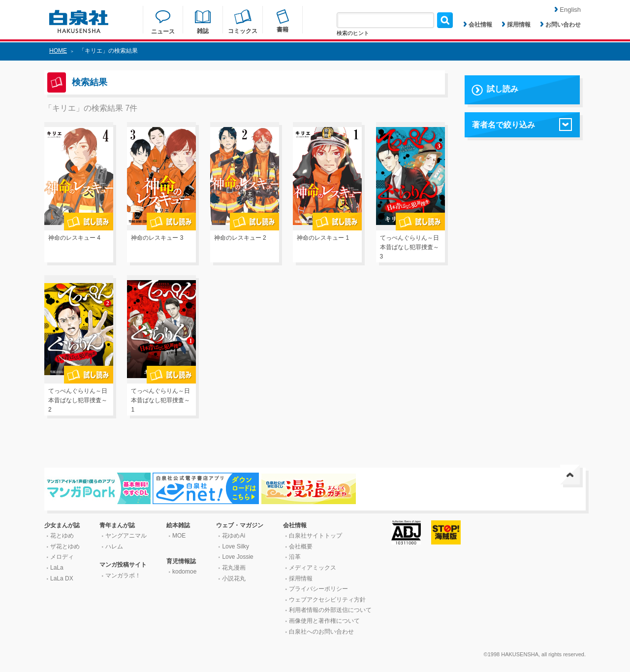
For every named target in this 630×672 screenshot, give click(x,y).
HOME (58, 51)
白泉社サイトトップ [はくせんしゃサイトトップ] (315, 536)
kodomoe (184, 572)
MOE (179, 536)
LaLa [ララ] (57, 568)
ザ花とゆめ (65, 546)
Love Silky (236, 546)
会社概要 (301, 546)
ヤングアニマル (126, 536)
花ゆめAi (234, 536)
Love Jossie (237, 557)
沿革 (295, 557)
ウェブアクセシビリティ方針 (327, 600)
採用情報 (516, 25)
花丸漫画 (234, 568)
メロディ (62, 557)
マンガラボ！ (123, 576)
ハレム (114, 546)
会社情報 (478, 25)
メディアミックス (313, 568)
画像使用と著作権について (324, 621)
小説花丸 (234, 578)
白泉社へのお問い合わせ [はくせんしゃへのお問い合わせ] (321, 632)
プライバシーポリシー (318, 589)
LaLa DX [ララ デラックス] (62, 578)
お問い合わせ (561, 25)
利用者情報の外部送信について (330, 610)
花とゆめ (62, 536)
